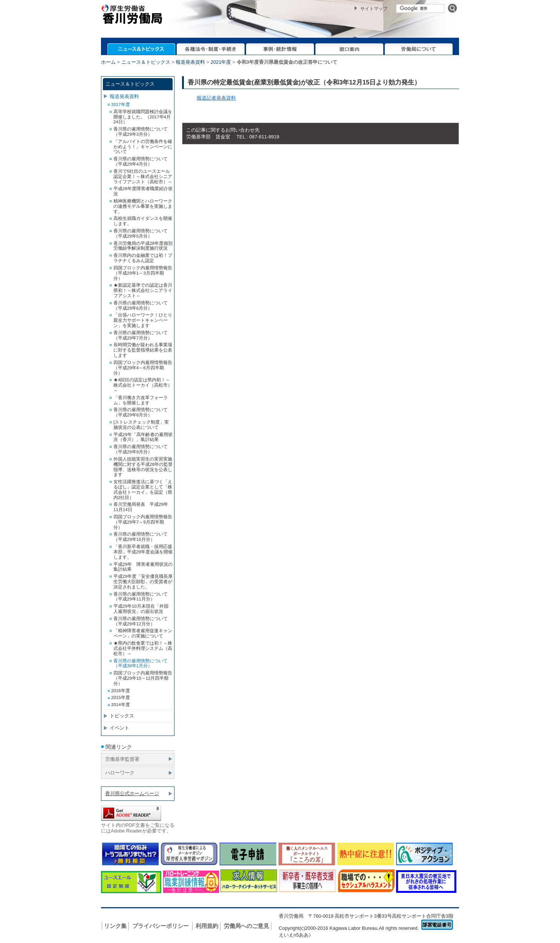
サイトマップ (374, 9)
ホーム (108, 62)
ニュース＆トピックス (146, 62)
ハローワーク (120, 773)
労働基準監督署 (122, 759)
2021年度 (221, 62)
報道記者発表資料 (216, 98)
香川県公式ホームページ (132, 793)
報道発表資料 (190, 62)
